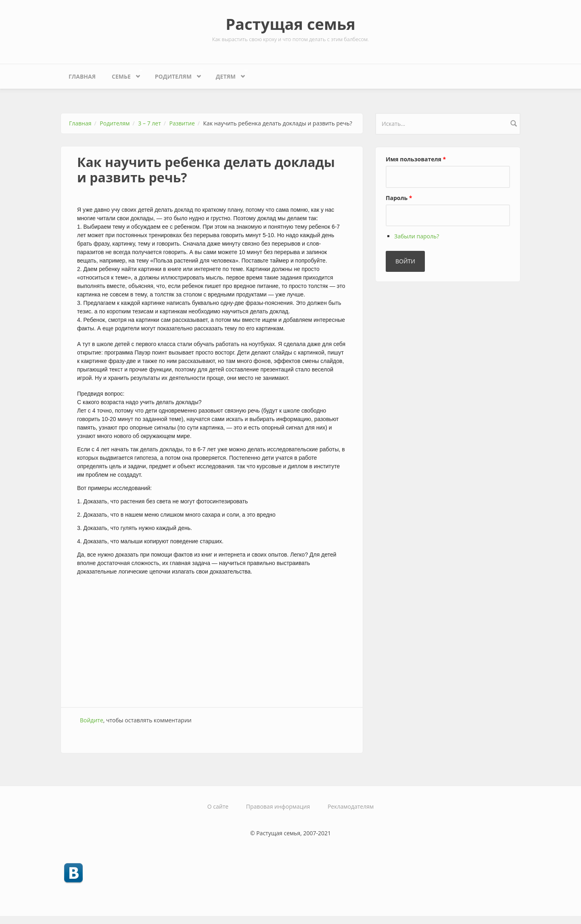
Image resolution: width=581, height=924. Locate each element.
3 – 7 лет (149, 123)
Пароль (399, 198)
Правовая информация (278, 806)
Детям (228, 74)
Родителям (175, 74)
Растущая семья (290, 24)
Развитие (182, 123)
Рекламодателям (351, 806)
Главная (82, 76)
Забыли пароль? (417, 236)
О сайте (218, 806)
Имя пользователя (416, 159)
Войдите (92, 720)
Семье (123, 74)
